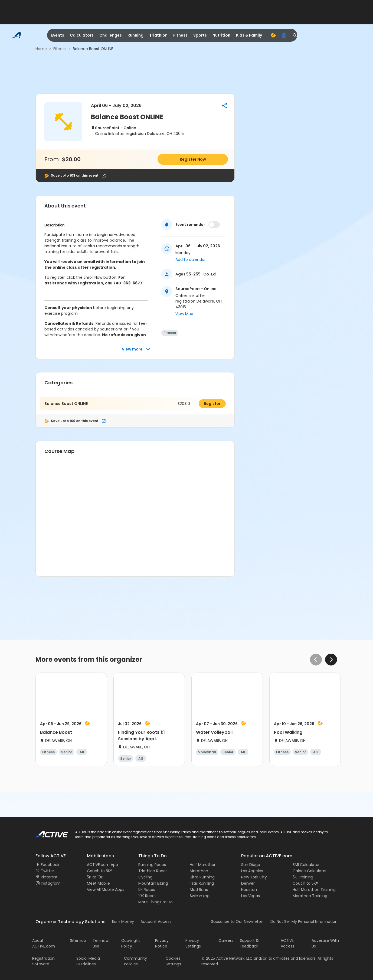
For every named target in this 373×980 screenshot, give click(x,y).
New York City (254, 877)
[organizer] (284, 35)
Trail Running (202, 883)
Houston (249, 890)
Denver (248, 883)
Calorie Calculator (310, 871)
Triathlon (158, 35)
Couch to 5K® (100, 871)
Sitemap (78, 940)
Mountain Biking (153, 883)
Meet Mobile (98, 883)
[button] (225, 106)
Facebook (50, 865)
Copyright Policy (131, 943)
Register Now (193, 159)
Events (58, 35)
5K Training (303, 877)
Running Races (152, 865)
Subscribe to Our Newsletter (238, 921)
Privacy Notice (162, 943)
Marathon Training (310, 896)
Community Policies (135, 961)
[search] (295, 35)
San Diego (251, 865)
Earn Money (123, 921)
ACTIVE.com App (102, 865)
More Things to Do (156, 902)
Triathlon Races (153, 871)
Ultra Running (202, 877)
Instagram (51, 883)
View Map (184, 314)
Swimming (200, 896)
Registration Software (43, 961)
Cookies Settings (173, 961)
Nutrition (221, 35)
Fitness (180, 35)
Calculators (82, 35)
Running (135, 35)
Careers (226, 940)
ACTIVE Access (287, 943)
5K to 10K (95, 877)
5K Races (147, 890)
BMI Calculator (306, 865)
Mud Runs (199, 890)
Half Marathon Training (314, 890)
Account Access (156, 921)
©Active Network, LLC (227, 958)
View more (136, 349)
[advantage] (273, 35)
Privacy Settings (193, 943)
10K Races (147, 896)
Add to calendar (191, 259)
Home (41, 49)
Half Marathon (203, 865)
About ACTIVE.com (44, 943)
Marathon (199, 871)
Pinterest (49, 877)
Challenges (111, 35)
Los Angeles (252, 871)
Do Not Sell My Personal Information (304, 921)
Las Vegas (251, 896)
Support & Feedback (249, 943)
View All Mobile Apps (106, 890)
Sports (200, 35)
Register (212, 404)
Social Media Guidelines (88, 961)
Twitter (48, 871)
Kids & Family (249, 35)
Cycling (145, 877)
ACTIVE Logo (47, 832)
